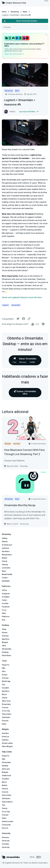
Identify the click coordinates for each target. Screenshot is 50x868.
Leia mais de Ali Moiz (29, 112)
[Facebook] (24, 319)
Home (4, 12)
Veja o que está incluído (14, 54)
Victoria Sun (24, 524)
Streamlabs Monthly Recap (20, 505)
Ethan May (24, 466)
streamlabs (16, 305)
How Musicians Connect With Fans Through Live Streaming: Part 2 (24, 452)
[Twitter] (18, 319)
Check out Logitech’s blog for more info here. (22, 297)
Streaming (15, 12)
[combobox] (25, 27)
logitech (5, 305)
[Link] (29, 319)
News (25, 12)
